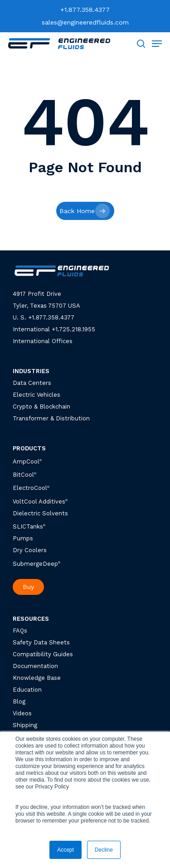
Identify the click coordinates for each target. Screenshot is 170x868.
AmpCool (27, 461)
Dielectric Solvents (40, 513)
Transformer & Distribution (51, 418)
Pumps (23, 538)
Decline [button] (104, 850)
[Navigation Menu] (157, 44)
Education (27, 690)
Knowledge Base (37, 678)
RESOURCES (31, 619)
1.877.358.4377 (53, 317)
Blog (19, 701)
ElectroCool (30, 488)
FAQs (20, 631)
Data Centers (32, 383)
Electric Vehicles (36, 395)
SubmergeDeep (36, 564)
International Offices (43, 341)
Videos (22, 713)
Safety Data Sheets (41, 642)
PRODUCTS (29, 448)
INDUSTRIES (31, 371)
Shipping (25, 725)
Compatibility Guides (43, 654)
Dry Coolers (30, 550)
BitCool (23, 475)
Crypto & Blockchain (41, 407)
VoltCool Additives (39, 501)
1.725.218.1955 (75, 329)
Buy (28, 587)
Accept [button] (66, 850)
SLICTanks (29, 526)
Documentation (35, 666)
